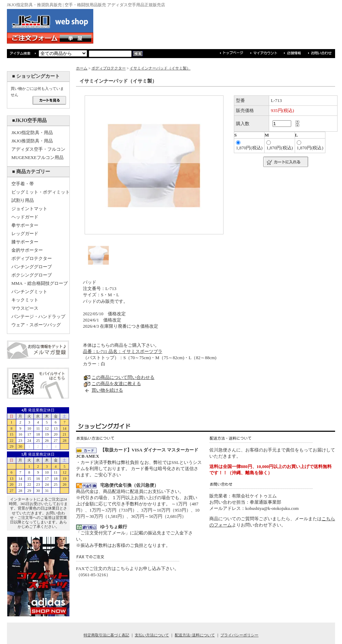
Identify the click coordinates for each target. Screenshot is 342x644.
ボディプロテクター (32, 258)
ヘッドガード (25, 217)
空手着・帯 (23, 184)
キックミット (25, 300)
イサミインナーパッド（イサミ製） (160, 68)
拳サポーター (25, 225)
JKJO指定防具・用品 (32, 133)
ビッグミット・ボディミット (41, 192)
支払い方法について (152, 635)
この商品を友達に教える (116, 384)
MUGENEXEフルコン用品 (37, 157)
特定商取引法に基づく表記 (106, 635)
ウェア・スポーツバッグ (36, 325)
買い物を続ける (107, 390)
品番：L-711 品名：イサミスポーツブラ (123, 351)
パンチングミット (29, 292)
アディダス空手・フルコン (38, 149)
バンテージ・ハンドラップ (38, 316)
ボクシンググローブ (32, 275)
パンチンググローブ (32, 267)
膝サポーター (25, 242)
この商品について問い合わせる (123, 377)
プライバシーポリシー (239, 635)
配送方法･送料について (195, 635)
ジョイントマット (29, 209)
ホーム (82, 68)
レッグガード (25, 234)
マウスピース (25, 308)
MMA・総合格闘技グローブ (40, 283)
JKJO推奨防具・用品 (32, 141)
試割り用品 (23, 200)
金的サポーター (27, 250)
